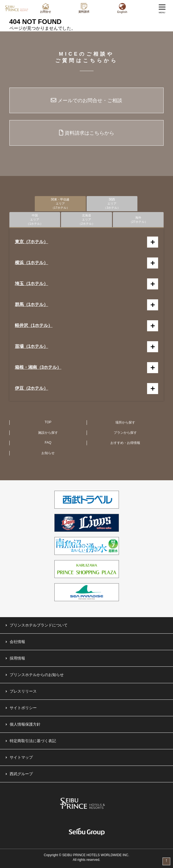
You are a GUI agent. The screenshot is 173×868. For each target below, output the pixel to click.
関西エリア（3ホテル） (112, 204)
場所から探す (125, 422)
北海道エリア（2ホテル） (86, 219)
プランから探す (125, 433)
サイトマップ (21, 757)
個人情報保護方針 (25, 724)
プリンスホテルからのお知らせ (37, 675)
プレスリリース (23, 691)
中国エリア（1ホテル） (35, 219)
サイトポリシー (23, 708)
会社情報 (17, 642)
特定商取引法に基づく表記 (33, 741)
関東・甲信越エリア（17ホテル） (60, 204)
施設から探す (48, 433)
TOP (48, 422)
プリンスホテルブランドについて (39, 625)
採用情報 (17, 658)
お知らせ (48, 453)
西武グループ (21, 774)
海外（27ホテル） (138, 220)
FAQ (48, 443)
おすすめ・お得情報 (125, 443)
